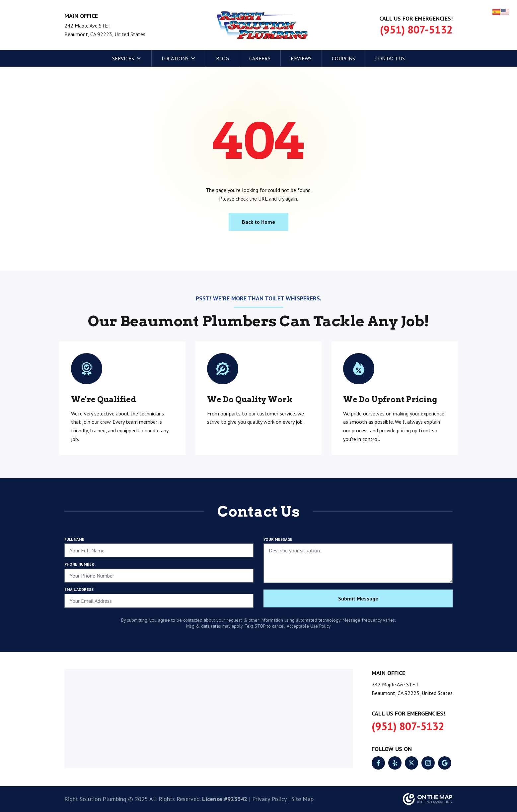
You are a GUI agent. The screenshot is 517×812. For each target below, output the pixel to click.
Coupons (343, 58)
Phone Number (79, 564)
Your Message (278, 539)
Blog (222, 58)
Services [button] (127, 58)
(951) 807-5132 (416, 30)
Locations (179, 58)
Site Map (302, 799)
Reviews (301, 58)
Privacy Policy (269, 799)
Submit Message (358, 598)
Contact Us (390, 58)
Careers (260, 58)
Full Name (74, 539)
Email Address (79, 589)
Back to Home (258, 222)
